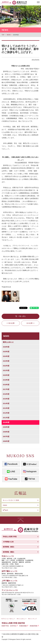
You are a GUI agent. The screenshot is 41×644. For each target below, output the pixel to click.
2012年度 (6, 413)
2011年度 (6, 418)
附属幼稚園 (23, 626)
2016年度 (6, 394)
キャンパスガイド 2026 (11, 500)
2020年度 (6, 375)
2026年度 (6, 347)
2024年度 (6, 356)
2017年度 (6, 389)
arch (5, 510)
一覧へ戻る (22, 316)
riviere (5, 505)
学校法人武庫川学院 (10, 537)
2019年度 (6, 380)
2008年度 (6, 432)
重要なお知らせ (8, 342)
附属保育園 (33, 626)
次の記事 (30, 323)
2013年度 (6, 408)
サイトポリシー (22, 619)
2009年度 (6, 427)
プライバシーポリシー (9, 619)
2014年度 (6, 403)
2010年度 (6, 422)
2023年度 (6, 361)
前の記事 (11, 323)
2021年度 (6, 370)
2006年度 (6, 441)
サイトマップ (33, 619)
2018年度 (6, 385)
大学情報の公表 (8, 542)
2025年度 (6, 352)
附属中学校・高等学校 (9, 626)
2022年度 (6, 366)
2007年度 (6, 437)
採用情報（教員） (9, 547)
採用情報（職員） (9, 552)
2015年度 (6, 399)
